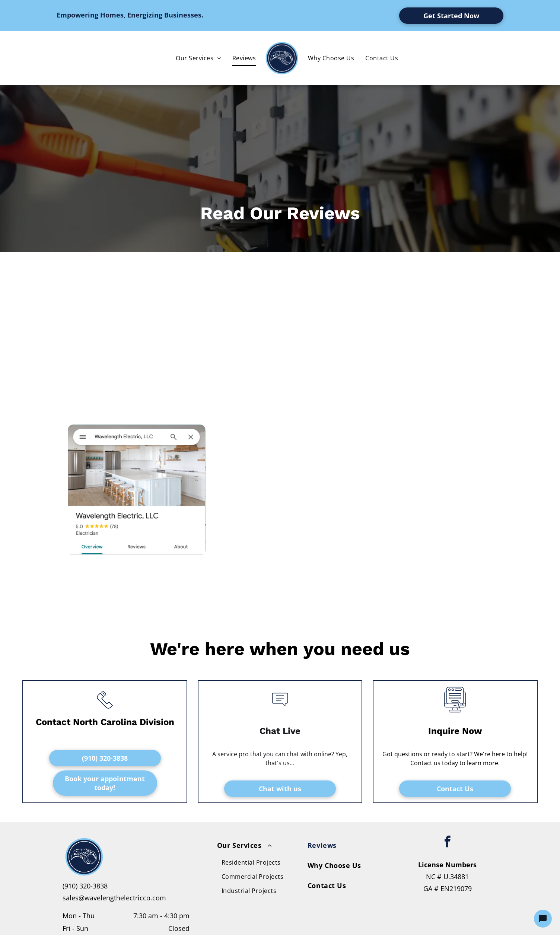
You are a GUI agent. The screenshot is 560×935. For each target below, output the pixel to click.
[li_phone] (105, 710)
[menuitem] (198, 58)
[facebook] (448, 843)
